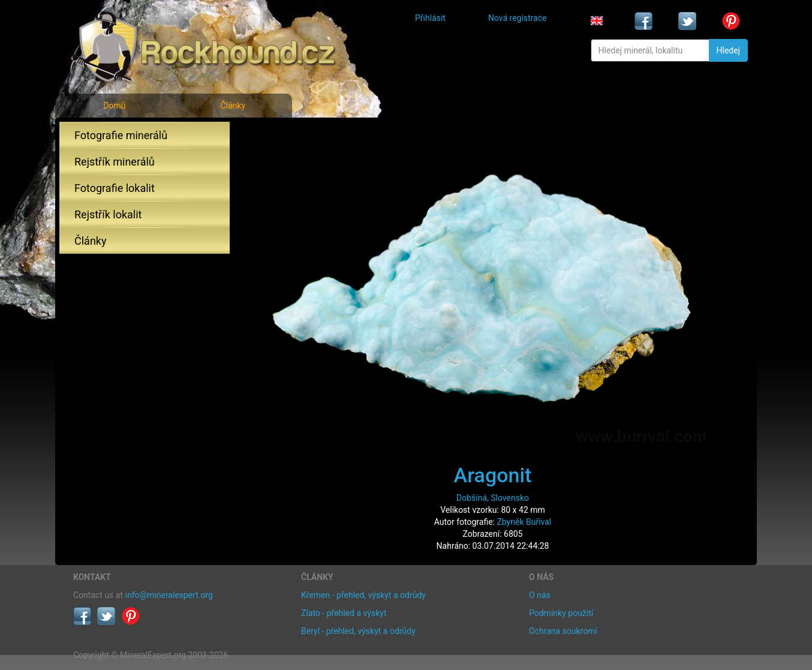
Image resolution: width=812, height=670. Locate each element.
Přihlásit (430, 18)
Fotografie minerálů (121, 135)
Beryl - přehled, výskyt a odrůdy (358, 631)
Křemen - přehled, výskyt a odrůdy (363, 595)
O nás (540, 595)
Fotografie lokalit (115, 188)
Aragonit (493, 475)
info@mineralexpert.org (169, 595)
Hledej (728, 50)
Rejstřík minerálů (115, 162)
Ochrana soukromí (563, 631)
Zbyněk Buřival (524, 522)
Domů (114, 106)
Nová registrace (518, 18)
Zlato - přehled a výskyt (344, 613)
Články (233, 106)
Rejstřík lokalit (108, 214)
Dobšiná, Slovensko (493, 498)
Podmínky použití (561, 613)
